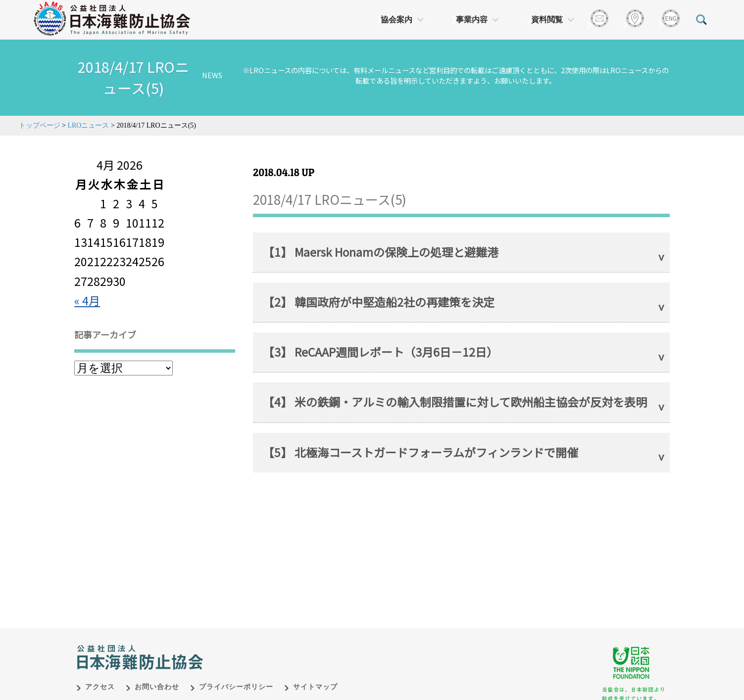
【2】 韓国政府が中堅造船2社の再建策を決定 (379, 302)
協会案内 (397, 20)
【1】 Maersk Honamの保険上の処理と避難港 (381, 252)
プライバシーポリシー (236, 677)
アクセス (100, 677)
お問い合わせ (157, 677)
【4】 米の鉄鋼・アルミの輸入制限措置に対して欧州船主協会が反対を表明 (455, 402)
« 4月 (87, 300)
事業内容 (472, 20)
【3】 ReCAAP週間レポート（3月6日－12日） (380, 352)
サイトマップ (315, 677)
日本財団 (283, 637)
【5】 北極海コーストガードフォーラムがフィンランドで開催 (421, 452)
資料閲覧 (547, 20)
